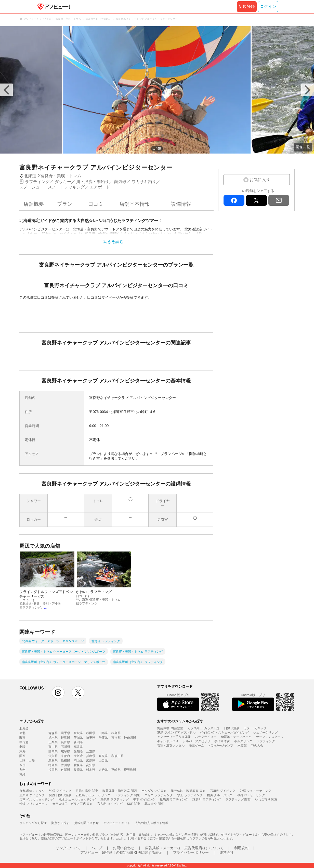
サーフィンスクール (270, 737)
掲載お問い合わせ (86, 823)
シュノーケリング (265, 733)
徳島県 (53, 765)
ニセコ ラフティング (159, 795)
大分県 (103, 770)
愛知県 (78, 751)
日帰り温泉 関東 (87, 791)
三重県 (91, 751)
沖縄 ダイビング (60, 791)
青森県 (53, 733)
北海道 (24, 728)
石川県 (66, 747)
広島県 (91, 761)
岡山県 (78, 761)
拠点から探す (60, 823)
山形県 (103, 733)
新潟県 (78, 742)
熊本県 (91, 770)
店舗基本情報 (135, 204)
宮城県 (78, 733)
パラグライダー (206, 737)
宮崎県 (116, 770)
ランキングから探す (33, 823)
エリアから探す (32, 721)
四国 (22, 765)
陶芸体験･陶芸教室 (170, 728)
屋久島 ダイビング (32, 795)
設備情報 (181, 204)
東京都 (116, 738)
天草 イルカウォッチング (37, 800)
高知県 (91, 765)
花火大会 (257, 746)
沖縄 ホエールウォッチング (77, 800)
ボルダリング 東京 (154, 791)
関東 (22, 738)
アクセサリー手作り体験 (174, 737)
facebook (234, 200)
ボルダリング (243, 741)
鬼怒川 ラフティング (174, 800)
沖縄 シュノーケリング (256, 791)
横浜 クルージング (220, 795)
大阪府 (78, 756)
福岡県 (53, 770)
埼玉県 (91, 738)
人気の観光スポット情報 (152, 823)
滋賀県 (53, 756)
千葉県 (103, 738)
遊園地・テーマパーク (236, 737)
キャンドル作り (168, 741)
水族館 (242, 746)
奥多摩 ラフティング (114, 800)
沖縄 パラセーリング (251, 795)
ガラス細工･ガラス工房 (203, 728)
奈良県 (103, 756)
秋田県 (91, 733)
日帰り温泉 (232, 728)
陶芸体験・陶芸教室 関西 (120, 791)
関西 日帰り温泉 (60, 795)
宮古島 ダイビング (110, 804)
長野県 (66, 742)
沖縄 (22, 774)
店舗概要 (34, 204)
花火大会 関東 (154, 804)
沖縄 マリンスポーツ (34, 804)
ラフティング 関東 (127, 795)
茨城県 (78, 738)
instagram (58, 693)
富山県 (53, 747)
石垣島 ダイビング (223, 791)
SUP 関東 (134, 804)
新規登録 (247, 6)
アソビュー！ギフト (117, 823)
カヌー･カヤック (255, 728)
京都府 (66, 756)
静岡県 (53, 751)
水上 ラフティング (190, 795)
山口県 (103, 761)
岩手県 (66, 733)
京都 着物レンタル (32, 791)
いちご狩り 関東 (266, 800)
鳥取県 (53, 761)
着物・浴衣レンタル (171, 746)
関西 (22, 756)
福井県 (78, 747)
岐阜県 (66, 751)
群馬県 (66, 738)
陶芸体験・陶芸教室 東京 (188, 791)
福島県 (116, 733)
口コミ (96, 204)
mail (279, 200)
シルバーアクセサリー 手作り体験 (206, 741)
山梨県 (53, 742)
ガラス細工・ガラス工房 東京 (73, 804)
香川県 (66, 765)
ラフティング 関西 (238, 800)
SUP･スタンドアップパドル (176, 733)
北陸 (22, 747)
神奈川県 (130, 738)
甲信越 (24, 742)
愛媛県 (78, 765)
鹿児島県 (130, 770)
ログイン (268, 6)
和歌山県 (117, 756)
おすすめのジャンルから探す (180, 721)
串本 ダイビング (144, 800)
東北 (22, 733)
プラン (65, 204)
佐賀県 (66, 770)
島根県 (66, 761)
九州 (22, 770)
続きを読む (113, 242)
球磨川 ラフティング (207, 800)
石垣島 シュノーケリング (93, 795)
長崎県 (78, 770)
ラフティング (266, 741)
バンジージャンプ (221, 746)
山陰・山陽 (27, 761)
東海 (22, 751)
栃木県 (53, 738)
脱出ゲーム (197, 746)
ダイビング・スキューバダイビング (224, 733)
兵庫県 (91, 756)
